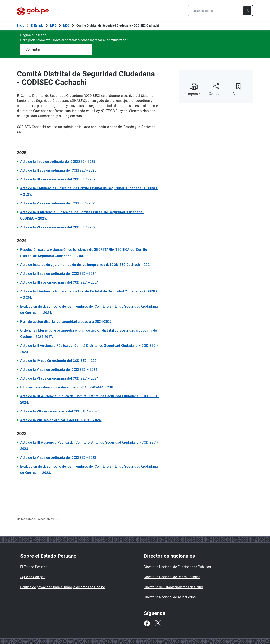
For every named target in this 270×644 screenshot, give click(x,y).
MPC (53, 25)
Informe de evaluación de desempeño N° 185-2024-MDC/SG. (67, 387)
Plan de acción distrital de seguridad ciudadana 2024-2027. (66, 322)
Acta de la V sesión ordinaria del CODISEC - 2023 (58, 458)
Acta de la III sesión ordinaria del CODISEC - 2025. (59, 179)
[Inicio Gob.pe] (21, 25)
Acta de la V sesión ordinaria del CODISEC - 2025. (59, 203)
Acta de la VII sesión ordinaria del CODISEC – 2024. (60, 411)
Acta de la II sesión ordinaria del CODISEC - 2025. (59, 170)
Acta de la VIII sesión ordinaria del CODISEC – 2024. (61, 420)
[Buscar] (247, 11)
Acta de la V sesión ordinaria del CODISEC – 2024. (59, 370)
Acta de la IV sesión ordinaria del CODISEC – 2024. (60, 361)
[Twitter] (158, 623)
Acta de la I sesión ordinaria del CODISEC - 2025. (58, 162)
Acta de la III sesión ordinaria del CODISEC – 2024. (60, 282)
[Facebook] (147, 623)
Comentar (33, 49)
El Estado (37, 25)
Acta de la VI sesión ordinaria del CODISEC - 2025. (59, 227)
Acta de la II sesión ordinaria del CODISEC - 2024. (59, 274)
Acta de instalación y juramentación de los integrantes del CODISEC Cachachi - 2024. (86, 265)
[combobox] (220, 11)
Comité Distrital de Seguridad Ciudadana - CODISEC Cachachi (118, 25)
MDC (66, 25)
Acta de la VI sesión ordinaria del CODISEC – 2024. (60, 378)
